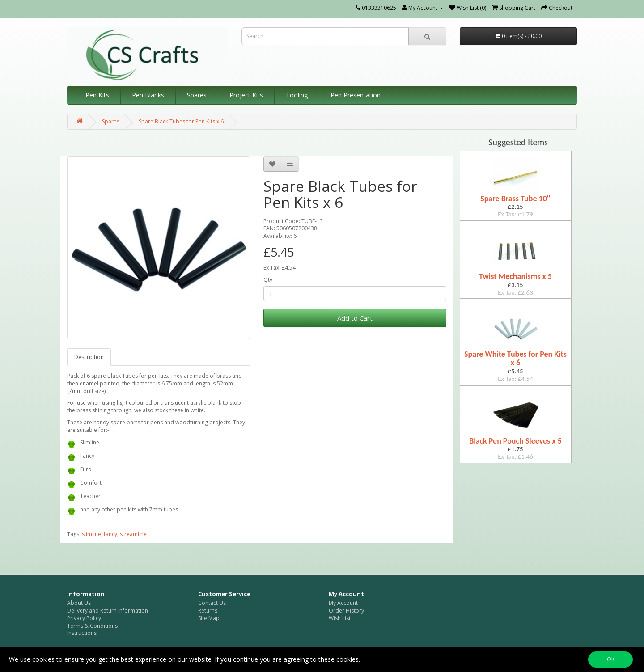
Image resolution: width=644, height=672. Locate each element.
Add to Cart (355, 318)
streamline (133, 534)
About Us (79, 603)
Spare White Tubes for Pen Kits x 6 (515, 358)
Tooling (297, 95)
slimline (91, 534)
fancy (110, 534)
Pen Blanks (148, 95)
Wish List (340, 618)
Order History (346, 611)
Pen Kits (97, 95)
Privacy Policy (84, 618)
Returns (208, 611)
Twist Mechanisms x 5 (515, 276)
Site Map (209, 618)
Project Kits (246, 95)
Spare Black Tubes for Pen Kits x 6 (181, 121)
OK (611, 659)
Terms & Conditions (92, 626)
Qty (268, 280)
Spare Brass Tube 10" (515, 199)
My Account (343, 603)
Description (89, 357)
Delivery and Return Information (108, 611)
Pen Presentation (356, 95)
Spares (197, 95)
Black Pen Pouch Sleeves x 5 (515, 441)
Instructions (82, 633)
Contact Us (212, 603)
